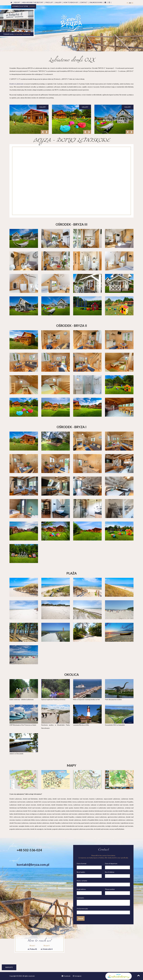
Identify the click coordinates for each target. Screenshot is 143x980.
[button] (43, 132)
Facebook (66, 976)
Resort (17, 3)
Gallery (58, 3)
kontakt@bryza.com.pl (33, 865)
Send (81, 918)
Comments (80, 898)
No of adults (81, 872)
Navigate (9, 967)
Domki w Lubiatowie (16, 84)
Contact (84, 3)
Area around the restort (33, 3)
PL (128, 3)
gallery (43, 107)
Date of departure (111, 864)
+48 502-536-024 (29, 850)
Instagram (77, 976)
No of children (110, 872)
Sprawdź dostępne (24, 6)
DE (132, 3)
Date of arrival (81, 864)
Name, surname (82, 881)
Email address (81, 889)
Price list (49, 3)
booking (96, 3)
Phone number (110, 889)
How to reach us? (71, 3)
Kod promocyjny (82, 909)
